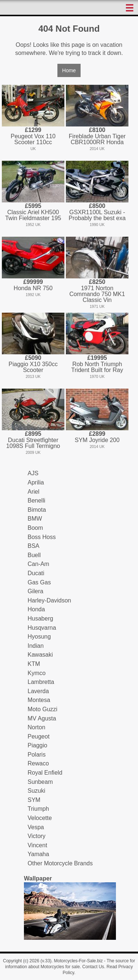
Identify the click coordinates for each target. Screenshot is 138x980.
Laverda (38, 691)
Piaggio (37, 745)
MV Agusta (42, 718)
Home (69, 70)
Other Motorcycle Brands (60, 863)
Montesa (39, 700)
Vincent (37, 845)
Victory (37, 836)
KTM (34, 664)
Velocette (40, 818)
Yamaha (38, 854)
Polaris (37, 755)
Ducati (36, 573)
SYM (34, 800)
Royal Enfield (45, 773)
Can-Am (38, 564)
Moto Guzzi (43, 709)
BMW (35, 519)
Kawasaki (40, 655)
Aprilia (36, 482)
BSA (33, 546)
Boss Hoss (42, 537)
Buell (34, 555)
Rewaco (38, 763)
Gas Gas (39, 582)
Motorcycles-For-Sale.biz (78, 961)
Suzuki (36, 791)
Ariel (33, 492)
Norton (36, 727)
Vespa (36, 827)
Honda (36, 609)
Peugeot (39, 736)
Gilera (36, 591)
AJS (33, 473)
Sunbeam (40, 782)
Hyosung (39, 637)
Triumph (38, 809)
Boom (35, 528)
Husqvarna (42, 628)
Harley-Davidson (49, 600)
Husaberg (40, 618)
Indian (36, 646)
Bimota (37, 510)
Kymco (37, 673)
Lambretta (41, 682)
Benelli (36, 501)
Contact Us (93, 967)
